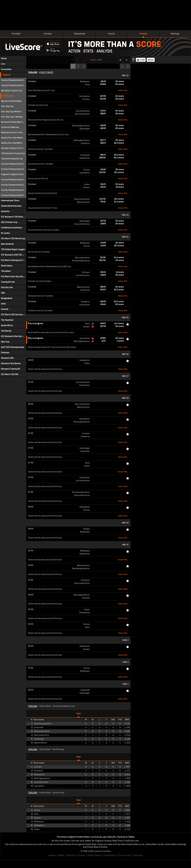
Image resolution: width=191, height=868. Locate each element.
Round (50, 60)
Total (78, 714)
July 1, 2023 (96, 60)
